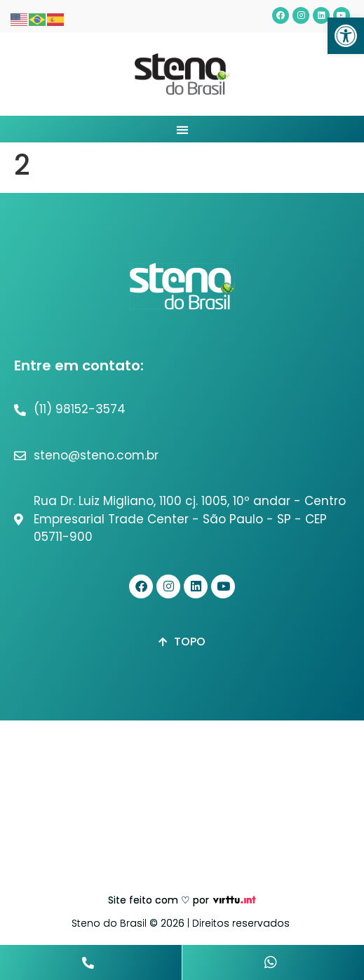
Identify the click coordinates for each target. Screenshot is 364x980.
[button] (346, 36)
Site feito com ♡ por (159, 900)
